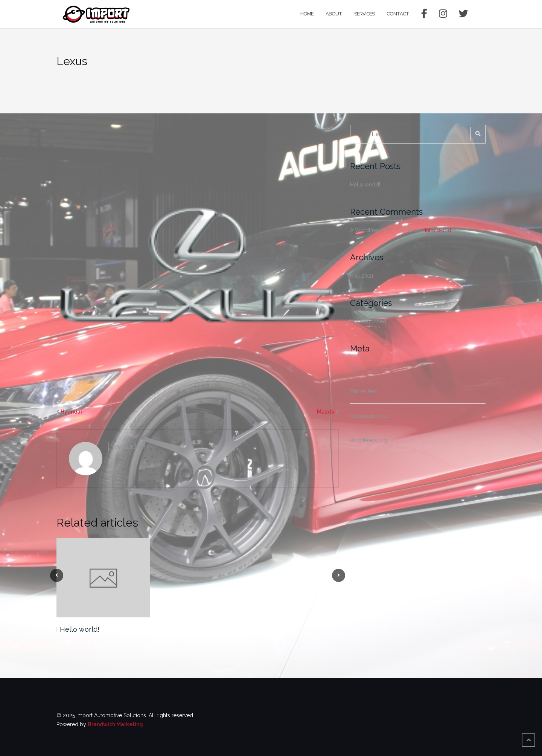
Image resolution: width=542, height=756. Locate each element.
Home (307, 14)
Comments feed (370, 416)
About (334, 14)
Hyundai (71, 412)
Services (364, 14)
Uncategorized (368, 321)
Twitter (463, 14)
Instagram (443, 14)
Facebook (424, 14)
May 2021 (362, 276)
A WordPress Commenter (381, 230)
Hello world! (80, 629)
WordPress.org (368, 440)
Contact (398, 14)
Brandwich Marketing (115, 724)
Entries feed (364, 391)
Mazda (326, 412)
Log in (358, 367)
